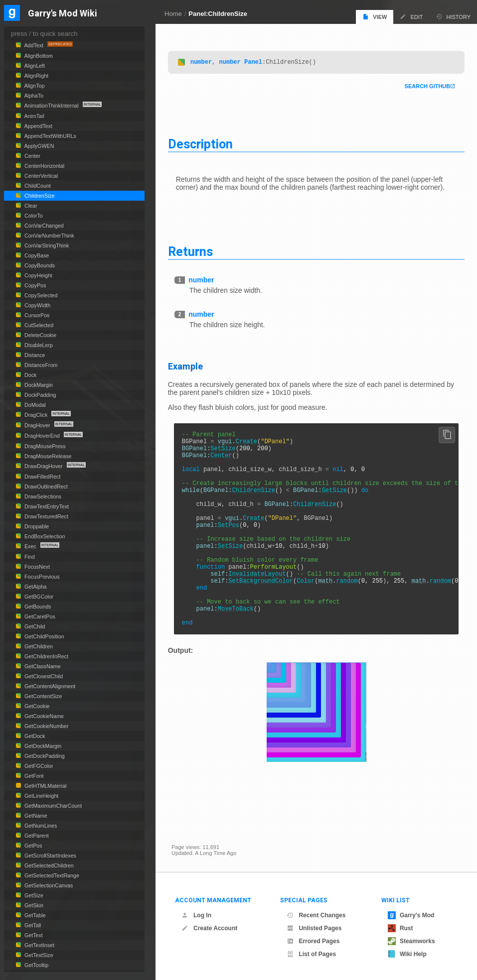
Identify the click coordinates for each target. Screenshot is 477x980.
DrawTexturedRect (46, 516)
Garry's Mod (411, 915)
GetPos (33, 846)
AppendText (38, 126)
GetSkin (33, 905)
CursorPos (36, 315)
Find (29, 557)
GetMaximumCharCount (52, 806)
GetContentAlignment (49, 686)
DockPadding (40, 395)
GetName (35, 816)
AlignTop (34, 86)
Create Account (209, 928)
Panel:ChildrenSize (218, 14)
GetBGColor (38, 597)
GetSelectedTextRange (51, 875)
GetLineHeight (41, 796)
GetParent (36, 836)
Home (173, 14)
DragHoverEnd (42, 436)
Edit (411, 17)
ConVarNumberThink (49, 236)
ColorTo (33, 216)
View (375, 17)
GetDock (34, 736)
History (454, 17)
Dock (30, 375)
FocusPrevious (41, 577)
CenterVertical (40, 176)
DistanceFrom (40, 365)
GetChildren (38, 646)
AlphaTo (33, 96)
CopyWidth (37, 305)
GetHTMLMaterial (45, 786)
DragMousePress (44, 446)
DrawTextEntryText (46, 506)
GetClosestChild (43, 676)
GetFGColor (38, 766)
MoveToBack (239, 648)
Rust (400, 928)
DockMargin (38, 385)
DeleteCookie (40, 335)
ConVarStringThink (46, 245)
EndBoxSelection (44, 536)
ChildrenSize (257, 504)
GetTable (34, 915)
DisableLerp (38, 345)
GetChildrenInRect (46, 656)
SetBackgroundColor (265, 614)
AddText (34, 45)
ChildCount (37, 186)
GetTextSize (38, 955)
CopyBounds (39, 265)
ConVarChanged (43, 226)
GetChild (34, 626)
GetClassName (42, 666)
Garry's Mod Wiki (63, 14)
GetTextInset (39, 945)
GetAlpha (35, 587)
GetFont (33, 776)
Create (250, 444)
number (205, 62)
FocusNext (36, 567)
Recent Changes (316, 915)
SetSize (227, 453)
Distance (34, 355)
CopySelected (40, 295)
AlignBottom (38, 56)
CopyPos (34, 285)
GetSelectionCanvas (48, 885)
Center (225, 461)
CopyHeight (38, 275)
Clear (30, 206)
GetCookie (36, 706)
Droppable (36, 526)
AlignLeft (34, 66)
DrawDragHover (44, 466)
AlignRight (36, 76)
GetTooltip (36, 965)
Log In (196, 915)
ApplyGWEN (38, 146)
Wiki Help (407, 954)
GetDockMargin (42, 746)
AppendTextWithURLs (50, 136)
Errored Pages (313, 941)
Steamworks (411, 941)
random (351, 614)
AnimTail (34, 116)
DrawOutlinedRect (45, 487)
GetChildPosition (44, 636)
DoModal (34, 405)
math (329, 614)
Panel (257, 62)
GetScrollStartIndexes (50, 856)
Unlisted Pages (314, 928)
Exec (30, 546)
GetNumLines (40, 826)
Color (309, 614)
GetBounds (37, 607)
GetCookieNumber (46, 726)
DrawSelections (42, 496)
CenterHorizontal (44, 166)
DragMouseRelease (47, 456)
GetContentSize (42, 696)
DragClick (36, 415)
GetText (33, 935)
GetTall (32, 925)
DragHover (37, 425)
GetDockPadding (44, 756)
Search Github (424, 87)
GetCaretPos (39, 616)
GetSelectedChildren (48, 865)
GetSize (338, 504)
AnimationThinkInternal (52, 106)
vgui (229, 444)
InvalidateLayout (261, 605)
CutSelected (38, 325)
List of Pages (311, 954)
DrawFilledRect (42, 477)
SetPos (232, 546)
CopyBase (36, 255)
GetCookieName (43, 716)
